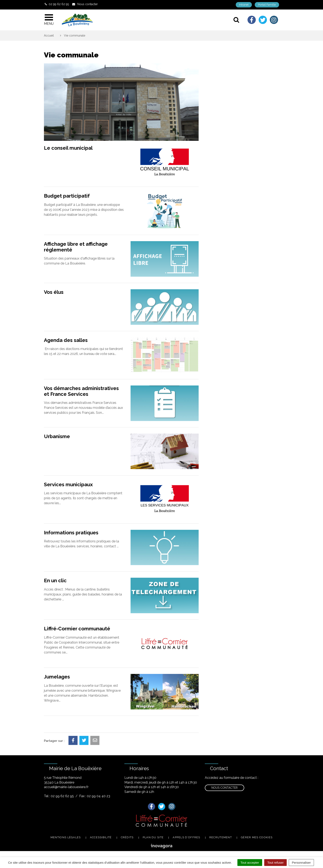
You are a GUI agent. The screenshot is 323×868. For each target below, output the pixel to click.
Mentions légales (66, 837)
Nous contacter (225, 788)
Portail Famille (267, 5)
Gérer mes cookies (257, 837)
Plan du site (153, 837)
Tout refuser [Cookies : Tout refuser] (275, 863)
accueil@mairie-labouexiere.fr (66, 787)
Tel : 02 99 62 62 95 (59, 796)
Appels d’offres (186, 837)
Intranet (244, 5)
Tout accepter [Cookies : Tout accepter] (250, 863)
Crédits (127, 837)
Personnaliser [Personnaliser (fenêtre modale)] (301, 863)
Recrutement (221, 837)
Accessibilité (101, 837)
